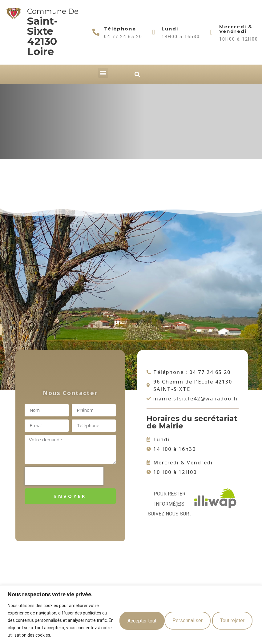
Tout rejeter (181, 620)
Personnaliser (132, 620)
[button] (103, 73)
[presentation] (64, 476)
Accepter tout (230, 620)
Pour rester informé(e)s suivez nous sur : (169, 504)
